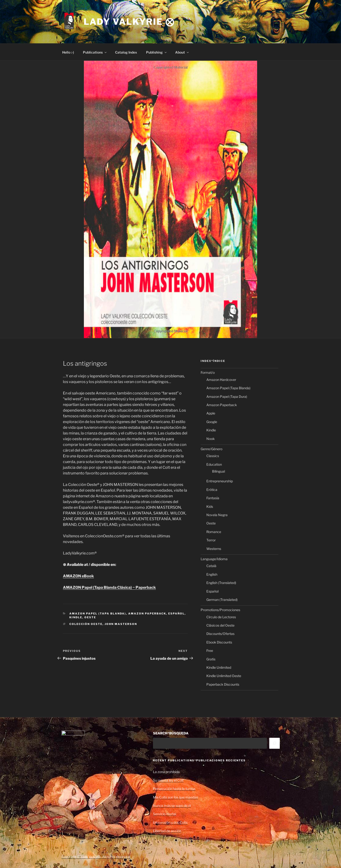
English (212, 574)
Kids (210, 506)
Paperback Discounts (223, 684)
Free (210, 651)
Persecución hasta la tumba (174, 789)
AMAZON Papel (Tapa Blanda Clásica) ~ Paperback (109, 587)
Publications (95, 52)
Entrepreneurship (220, 481)
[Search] (275, 743)
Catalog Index (126, 52)
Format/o (208, 372)
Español (176, 614)
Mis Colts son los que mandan (176, 797)
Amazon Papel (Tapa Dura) (227, 397)
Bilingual (219, 471)
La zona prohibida (166, 772)
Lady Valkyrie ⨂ (129, 22)
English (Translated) (221, 583)
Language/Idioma (214, 559)
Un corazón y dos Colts (170, 822)
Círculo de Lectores (221, 617)
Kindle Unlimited (219, 667)
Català (211, 566)
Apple (211, 413)
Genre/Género (211, 449)
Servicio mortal (165, 814)
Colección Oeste (86, 624)
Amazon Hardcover (221, 380)
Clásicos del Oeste (220, 625)
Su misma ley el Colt (168, 780)
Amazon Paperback (147, 614)
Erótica (212, 490)
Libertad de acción (167, 831)
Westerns (214, 549)
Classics (213, 456)
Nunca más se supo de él (172, 806)
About (182, 52)
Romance (214, 532)
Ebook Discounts (219, 642)
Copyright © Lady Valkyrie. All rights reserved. (96, 857)
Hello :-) (68, 52)
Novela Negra (217, 515)
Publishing (157, 52)
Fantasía (213, 498)
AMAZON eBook (78, 576)
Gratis (211, 659)
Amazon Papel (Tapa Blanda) (98, 614)
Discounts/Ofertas (220, 634)
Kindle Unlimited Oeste (224, 676)
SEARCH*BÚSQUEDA (171, 733)
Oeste (90, 617)
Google (212, 422)
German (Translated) (222, 600)
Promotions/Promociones (220, 610)
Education (214, 464)
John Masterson (121, 624)
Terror (211, 540)
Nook (211, 439)
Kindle (76, 617)
